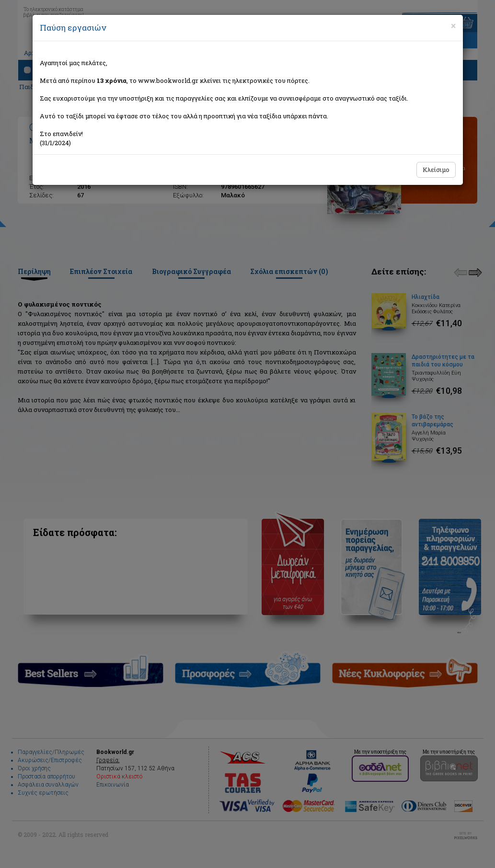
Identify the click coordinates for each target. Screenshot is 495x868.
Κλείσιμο (436, 170)
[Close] (453, 26)
